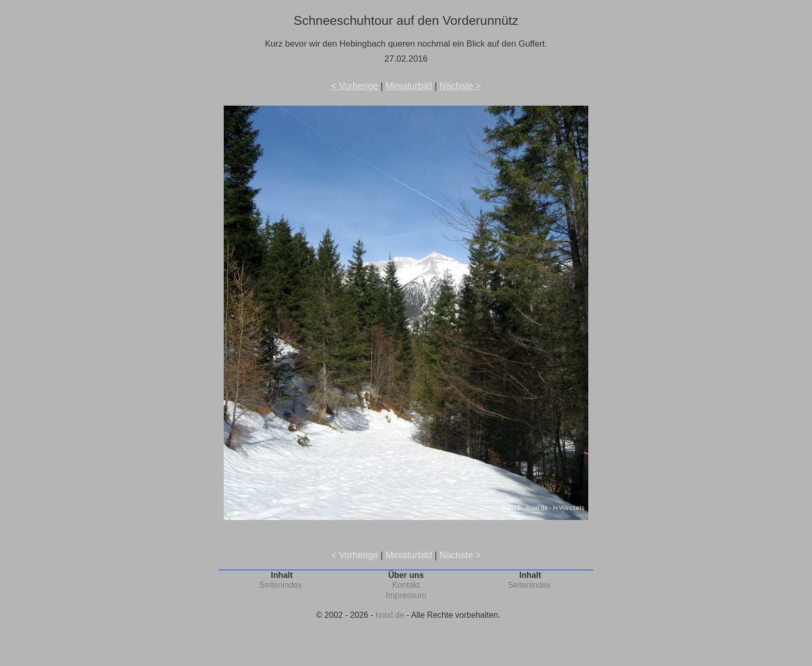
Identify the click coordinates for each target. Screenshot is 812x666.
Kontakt (406, 585)
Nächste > (460, 86)
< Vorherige (355, 86)
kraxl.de (390, 615)
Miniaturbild (409, 86)
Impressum (406, 595)
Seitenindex (281, 585)
